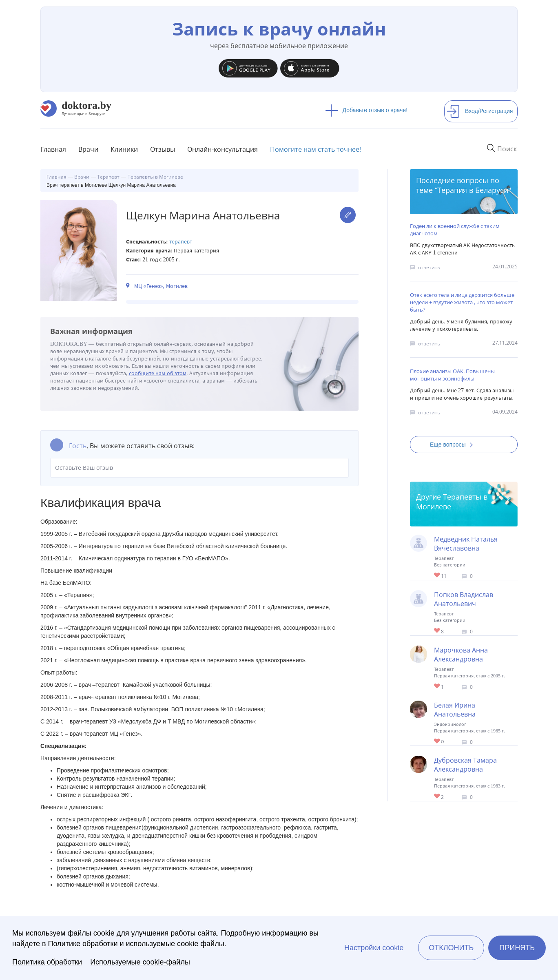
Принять (517, 948)
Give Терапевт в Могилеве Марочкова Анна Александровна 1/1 (437, 687)
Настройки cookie (374, 948)
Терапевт (181, 242)
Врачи (88, 149)
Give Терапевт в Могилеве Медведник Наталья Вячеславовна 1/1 (437, 576)
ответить (429, 267)
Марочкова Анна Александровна (461, 655)
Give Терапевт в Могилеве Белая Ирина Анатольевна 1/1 (437, 742)
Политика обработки (47, 962)
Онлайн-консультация (223, 149)
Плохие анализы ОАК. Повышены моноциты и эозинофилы (452, 375)
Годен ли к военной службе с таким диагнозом (455, 230)
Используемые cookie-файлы (140, 962)
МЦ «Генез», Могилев (161, 286)
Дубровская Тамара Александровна (465, 765)
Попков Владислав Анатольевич (464, 599)
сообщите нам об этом (158, 373)
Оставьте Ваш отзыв (199, 468)
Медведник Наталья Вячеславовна (466, 544)
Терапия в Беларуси (473, 190)
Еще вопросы (454, 445)
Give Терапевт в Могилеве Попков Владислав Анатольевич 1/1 (437, 631)
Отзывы (163, 149)
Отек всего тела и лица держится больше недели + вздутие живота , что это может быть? (462, 302)
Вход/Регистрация (480, 111)
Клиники (124, 149)
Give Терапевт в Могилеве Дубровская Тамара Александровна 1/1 (437, 797)
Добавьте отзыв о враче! (366, 110)
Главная (53, 149)
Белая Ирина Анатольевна (455, 710)
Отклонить (451, 948)
